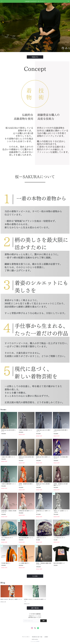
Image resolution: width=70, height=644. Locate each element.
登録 (44, 621)
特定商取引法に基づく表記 (37, 637)
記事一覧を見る (35, 608)
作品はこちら (35, 57)
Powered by (35, 642)
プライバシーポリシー (26, 637)
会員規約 (46, 637)
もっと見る (35, 576)
